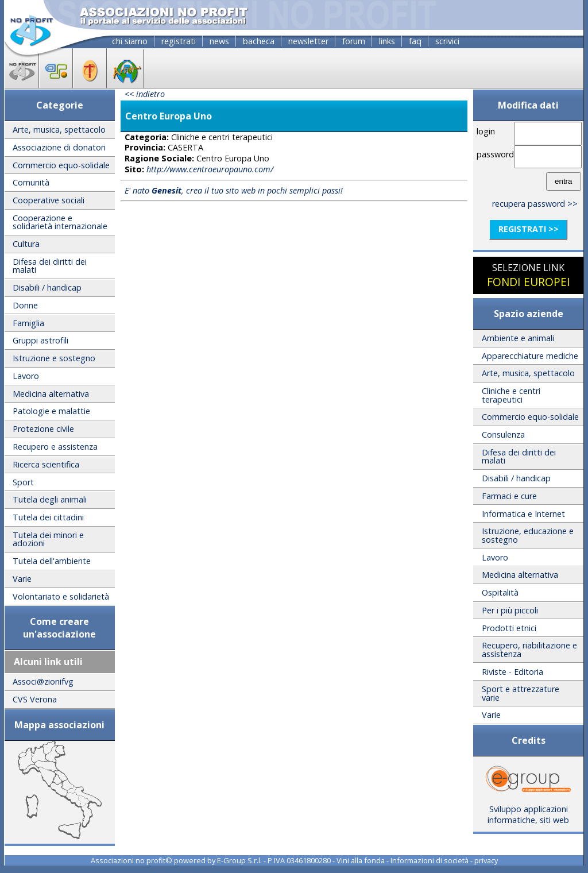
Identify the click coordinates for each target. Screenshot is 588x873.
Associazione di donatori (59, 147)
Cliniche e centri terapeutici (511, 395)
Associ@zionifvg (43, 681)
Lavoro (26, 376)
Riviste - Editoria (512, 672)
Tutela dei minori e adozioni (48, 539)
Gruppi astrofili (40, 340)
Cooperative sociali (49, 200)
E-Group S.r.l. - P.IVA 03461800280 (274, 860)
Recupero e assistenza (55, 447)
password (494, 154)
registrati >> (529, 229)
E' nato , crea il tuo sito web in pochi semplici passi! (234, 190)
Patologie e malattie (51, 411)
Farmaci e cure (509, 496)
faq (415, 41)
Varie (22, 579)
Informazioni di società (430, 860)
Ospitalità (500, 592)
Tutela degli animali (50, 499)
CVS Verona (35, 699)
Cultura (26, 244)
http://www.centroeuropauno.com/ (210, 169)
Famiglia (28, 323)
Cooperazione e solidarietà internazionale (60, 222)
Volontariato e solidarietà (61, 596)
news (219, 41)
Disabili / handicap (47, 287)
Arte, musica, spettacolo (59, 130)
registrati (179, 41)
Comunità (31, 182)
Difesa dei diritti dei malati (50, 266)
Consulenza (503, 434)
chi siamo (130, 41)
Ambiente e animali (518, 338)
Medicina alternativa (51, 394)
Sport (23, 482)
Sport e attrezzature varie (521, 693)
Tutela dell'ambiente (52, 561)
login (486, 131)
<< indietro (145, 94)
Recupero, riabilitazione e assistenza (529, 649)
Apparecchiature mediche (530, 356)
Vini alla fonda (361, 860)
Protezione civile (43, 429)
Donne (25, 305)
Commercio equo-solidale (61, 165)
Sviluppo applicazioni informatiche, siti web (528, 810)
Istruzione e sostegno (54, 358)
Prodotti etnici (509, 628)
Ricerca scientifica (46, 464)
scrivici (447, 41)
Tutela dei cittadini (48, 517)
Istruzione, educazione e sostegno (528, 535)
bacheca (259, 41)
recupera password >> (535, 204)
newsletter (308, 41)
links (387, 41)
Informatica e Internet (523, 514)
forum (354, 41)
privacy (486, 860)
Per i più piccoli (510, 610)
